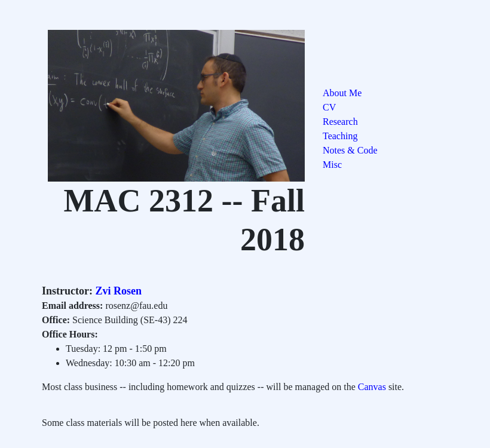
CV (329, 107)
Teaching (340, 136)
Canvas (372, 387)
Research (340, 122)
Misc (332, 165)
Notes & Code (350, 150)
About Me (342, 93)
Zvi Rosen (117, 291)
